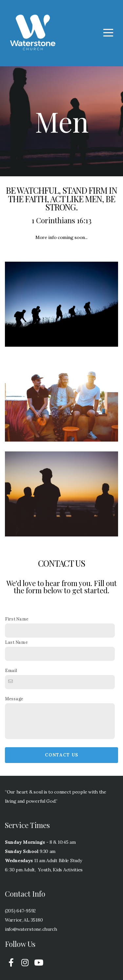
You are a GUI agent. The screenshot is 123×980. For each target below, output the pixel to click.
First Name (17, 619)
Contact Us (62, 755)
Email (11, 670)
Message (14, 699)
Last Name (16, 642)
